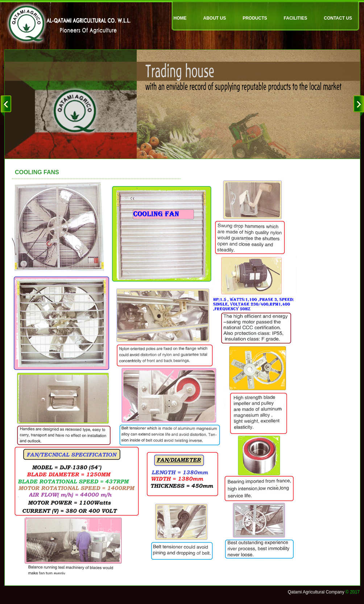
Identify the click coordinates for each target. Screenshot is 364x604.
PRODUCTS (255, 18)
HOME (180, 18)
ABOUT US (215, 18)
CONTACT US (338, 18)
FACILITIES (296, 18)
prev (8, 106)
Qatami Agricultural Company (316, 592)
